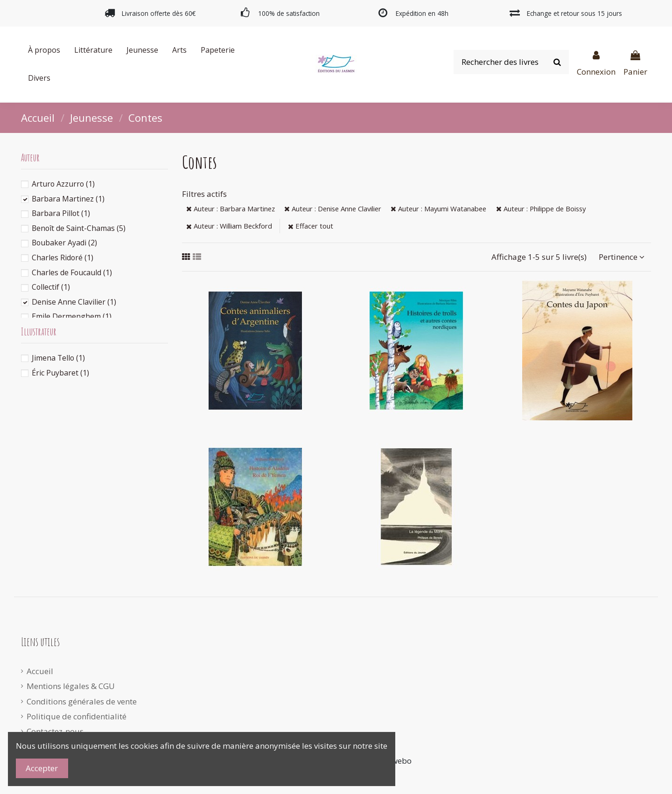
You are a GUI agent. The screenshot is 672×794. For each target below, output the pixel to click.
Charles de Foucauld (72, 272)
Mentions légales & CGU (71, 686)
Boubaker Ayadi (64, 243)
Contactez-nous (55, 731)
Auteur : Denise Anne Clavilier (333, 209)
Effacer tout (311, 226)
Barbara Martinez (68, 199)
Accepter (42, 768)
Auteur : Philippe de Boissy (541, 209)
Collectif (51, 287)
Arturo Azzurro (63, 184)
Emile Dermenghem (72, 316)
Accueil (40, 671)
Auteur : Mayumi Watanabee (438, 209)
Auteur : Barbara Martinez (231, 209)
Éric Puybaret (60, 373)
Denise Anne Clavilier (74, 302)
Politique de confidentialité (77, 716)
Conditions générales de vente (82, 701)
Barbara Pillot (61, 213)
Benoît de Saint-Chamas (79, 228)
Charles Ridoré (63, 258)
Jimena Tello (58, 358)
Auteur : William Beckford (229, 226)
